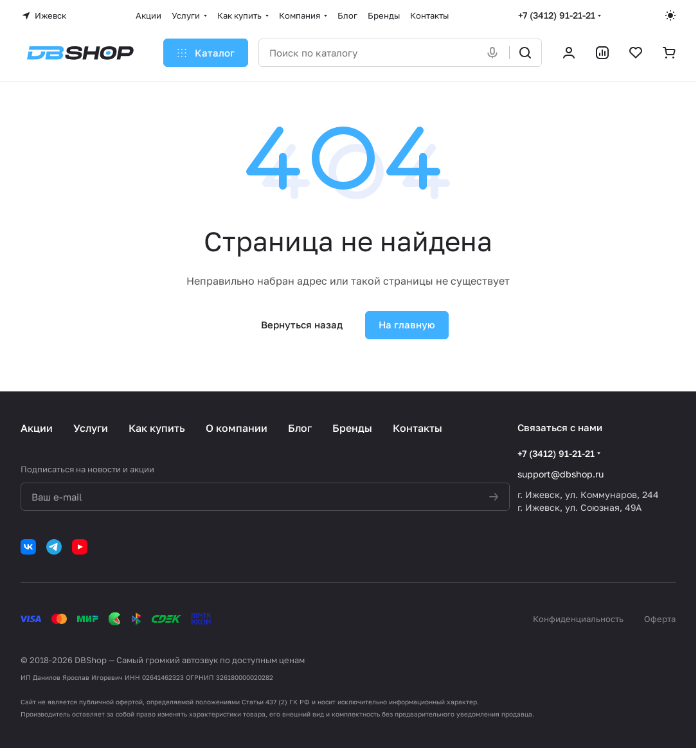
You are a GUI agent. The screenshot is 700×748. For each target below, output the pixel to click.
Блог (300, 428)
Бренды (352, 428)
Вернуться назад (302, 325)
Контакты (417, 428)
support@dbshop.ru (561, 474)
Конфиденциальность (578, 619)
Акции (37, 428)
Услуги (91, 428)
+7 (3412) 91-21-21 (557, 15)
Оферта (660, 619)
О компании (237, 428)
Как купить (157, 428)
